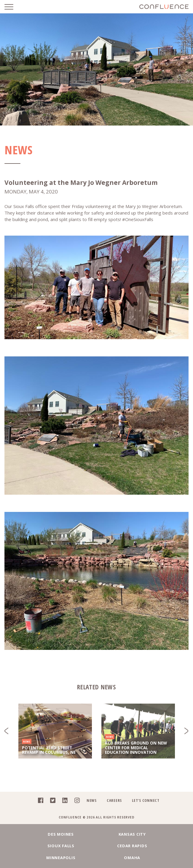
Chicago (96, 858)
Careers (114, 800)
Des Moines (36, 834)
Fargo (36, 858)
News (92, 800)
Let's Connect (146, 800)
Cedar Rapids (36, 846)
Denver (157, 858)
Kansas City (96, 834)
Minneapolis (96, 846)
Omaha (157, 846)
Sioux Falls (157, 834)
